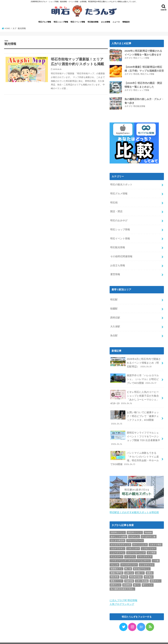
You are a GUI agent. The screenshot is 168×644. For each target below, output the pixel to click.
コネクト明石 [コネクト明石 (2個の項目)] (156, 536)
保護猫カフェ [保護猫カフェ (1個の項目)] (116, 560)
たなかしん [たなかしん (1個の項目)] (134, 528)
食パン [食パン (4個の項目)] (137, 577)
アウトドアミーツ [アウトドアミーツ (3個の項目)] (135, 532)
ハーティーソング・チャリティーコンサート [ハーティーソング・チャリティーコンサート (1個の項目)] (130, 552)
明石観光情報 (93, 22)
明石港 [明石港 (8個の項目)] (124, 569)
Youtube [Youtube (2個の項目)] (148, 524)
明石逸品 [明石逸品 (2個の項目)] (149, 569)
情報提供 (126, 22)
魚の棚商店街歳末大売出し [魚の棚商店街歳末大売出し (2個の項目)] (122, 581)
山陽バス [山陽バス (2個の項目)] (140, 565)
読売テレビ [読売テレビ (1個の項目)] (115, 577)
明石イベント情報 (78, 22)
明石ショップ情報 (61, 22)
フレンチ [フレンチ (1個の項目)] (115, 557)
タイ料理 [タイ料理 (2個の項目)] (152, 544)
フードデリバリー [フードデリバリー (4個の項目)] (129, 557)
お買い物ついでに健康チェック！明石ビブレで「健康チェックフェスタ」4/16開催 (134, 411)
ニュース (116, 22)
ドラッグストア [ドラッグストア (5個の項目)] (145, 548)
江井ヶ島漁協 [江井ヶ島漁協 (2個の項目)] (142, 573)
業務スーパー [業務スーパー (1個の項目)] (116, 573)
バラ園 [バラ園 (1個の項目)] (156, 552)
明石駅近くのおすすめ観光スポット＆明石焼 (134, 504)
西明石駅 (115, 314)
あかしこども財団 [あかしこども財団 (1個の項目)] (118, 528)
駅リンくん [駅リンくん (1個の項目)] (148, 577)
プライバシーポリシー (17, 639)
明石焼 (136, 74)
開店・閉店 (116, 211)
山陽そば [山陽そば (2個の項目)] (129, 565)
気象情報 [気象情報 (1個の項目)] (129, 573)
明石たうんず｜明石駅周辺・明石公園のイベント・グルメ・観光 (106, 639)
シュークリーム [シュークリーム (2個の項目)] (117, 544)
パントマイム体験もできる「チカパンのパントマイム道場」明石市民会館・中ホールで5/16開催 (134, 451)
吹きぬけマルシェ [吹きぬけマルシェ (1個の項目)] (142, 560)
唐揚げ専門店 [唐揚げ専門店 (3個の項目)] (116, 565)
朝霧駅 (114, 305)
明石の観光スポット (121, 185)
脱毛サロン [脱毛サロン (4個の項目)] (156, 573)
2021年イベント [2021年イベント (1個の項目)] (135, 524)
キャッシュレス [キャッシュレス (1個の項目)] (140, 536)
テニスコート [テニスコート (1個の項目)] (116, 548)
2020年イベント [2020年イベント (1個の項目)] (118, 524)
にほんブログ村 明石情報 (123, 592)
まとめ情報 (106, 22)
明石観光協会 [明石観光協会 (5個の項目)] (136, 569)
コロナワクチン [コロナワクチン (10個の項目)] (117, 540)
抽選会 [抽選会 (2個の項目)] (150, 565)
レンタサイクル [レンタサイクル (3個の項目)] (147, 557)
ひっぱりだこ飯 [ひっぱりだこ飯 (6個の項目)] (149, 528)
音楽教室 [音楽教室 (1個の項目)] (127, 577)
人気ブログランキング (122, 596)
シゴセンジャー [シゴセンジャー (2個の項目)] (149, 540)
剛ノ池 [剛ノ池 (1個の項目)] (128, 560)
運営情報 (115, 272)
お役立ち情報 (118, 263)
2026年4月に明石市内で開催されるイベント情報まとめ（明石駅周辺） (135, 358)
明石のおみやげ (119, 219)
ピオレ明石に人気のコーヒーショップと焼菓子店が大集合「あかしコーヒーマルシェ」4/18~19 (134, 392)
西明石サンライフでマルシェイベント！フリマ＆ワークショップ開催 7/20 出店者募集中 (135, 431)
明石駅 (114, 296)
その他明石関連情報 (121, 254)
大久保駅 (115, 323)
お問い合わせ (39, 639)
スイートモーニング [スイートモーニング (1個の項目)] (136, 544)
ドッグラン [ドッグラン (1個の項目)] (130, 548)
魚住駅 (114, 331)
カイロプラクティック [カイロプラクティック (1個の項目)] (120, 536)
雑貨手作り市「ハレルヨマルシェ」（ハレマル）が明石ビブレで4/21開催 (134, 374)
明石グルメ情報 (45, 22)
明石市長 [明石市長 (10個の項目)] (115, 569)
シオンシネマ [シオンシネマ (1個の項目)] (133, 540)
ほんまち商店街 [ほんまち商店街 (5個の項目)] (117, 532)
